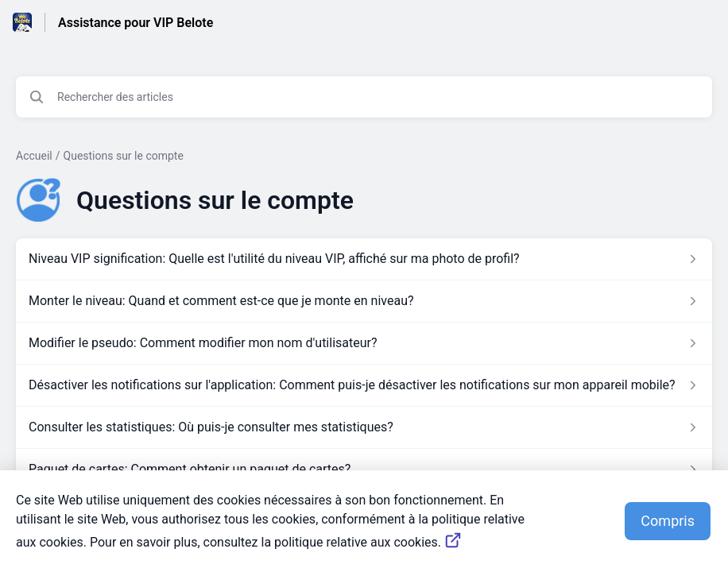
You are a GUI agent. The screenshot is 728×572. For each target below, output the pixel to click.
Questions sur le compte (124, 156)
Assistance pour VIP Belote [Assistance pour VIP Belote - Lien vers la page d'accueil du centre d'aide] (136, 23)
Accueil (34, 156)
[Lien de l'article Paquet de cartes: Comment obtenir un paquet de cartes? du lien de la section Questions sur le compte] (364, 470)
